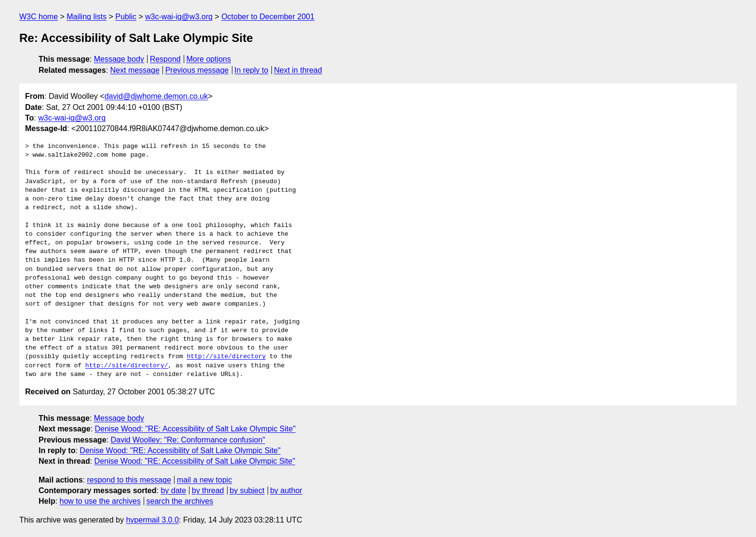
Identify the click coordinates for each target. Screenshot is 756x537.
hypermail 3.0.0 (152, 520)
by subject (247, 490)
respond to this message (129, 480)
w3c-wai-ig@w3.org (179, 17)
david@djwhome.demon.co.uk (156, 96)
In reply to (251, 70)
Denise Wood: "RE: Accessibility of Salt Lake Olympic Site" (196, 429)
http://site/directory (226, 357)
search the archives (180, 501)
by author (286, 490)
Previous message (197, 70)
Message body (119, 59)
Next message (135, 70)
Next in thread (298, 70)
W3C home (39, 17)
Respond (165, 59)
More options (209, 59)
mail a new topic (205, 480)
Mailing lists (87, 17)
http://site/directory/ (127, 366)
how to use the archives (100, 501)
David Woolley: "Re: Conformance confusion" (188, 440)
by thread (208, 490)
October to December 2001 (268, 17)
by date (173, 490)
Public (126, 17)
